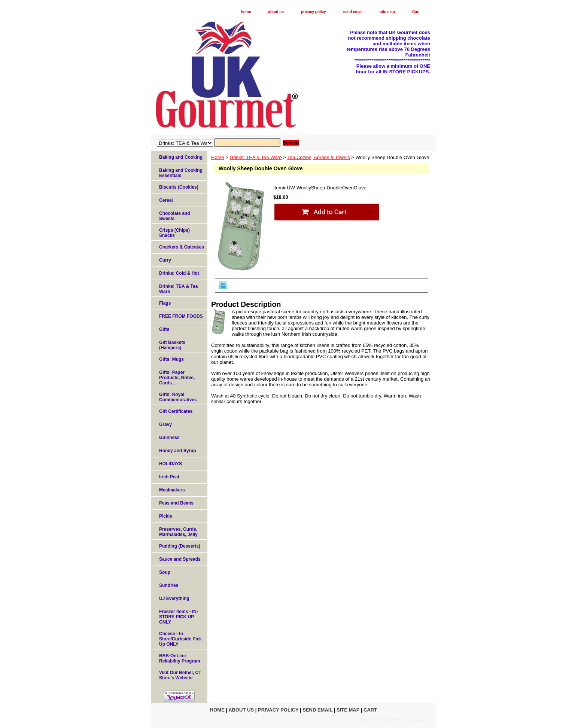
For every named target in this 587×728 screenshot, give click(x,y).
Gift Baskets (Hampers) (172, 345)
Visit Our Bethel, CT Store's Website (180, 675)
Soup (165, 572)
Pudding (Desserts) (180, 546)
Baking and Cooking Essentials (181, 173)
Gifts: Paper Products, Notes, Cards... (177, 378)
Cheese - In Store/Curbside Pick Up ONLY (180, 639)
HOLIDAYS (171, 464)
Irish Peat (169, 477)
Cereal (166, 200)
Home (218, 157)
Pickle (166, 516)
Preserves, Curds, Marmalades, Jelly (178, 532)
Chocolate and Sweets (175, 216)
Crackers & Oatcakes (182, 247)
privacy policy (314, 12)
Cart (416, 12)
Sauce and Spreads (180, 559)
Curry (165, 260)
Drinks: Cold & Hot (179, 273)
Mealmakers (172, 490)
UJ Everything (174, 598)
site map (387, 12)
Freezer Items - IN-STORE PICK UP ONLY (179, 617)
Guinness (169, 438)
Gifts (164, 329)
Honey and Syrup (178, 451)
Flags (165, 303)
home (246, 12)
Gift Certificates (176, 411)
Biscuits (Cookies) (179, 187)
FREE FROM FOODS (181, 316)
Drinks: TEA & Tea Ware (256, 157)
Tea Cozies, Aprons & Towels (318, 157)
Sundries (169, 585)
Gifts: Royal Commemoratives (178, 397)
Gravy (165, 424)
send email (353, 12)
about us (276, 12)
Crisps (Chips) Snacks (174, 233)
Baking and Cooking (181, 157)
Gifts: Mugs (171, 359)
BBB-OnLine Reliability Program (180, 658)
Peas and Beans (176, 503)
